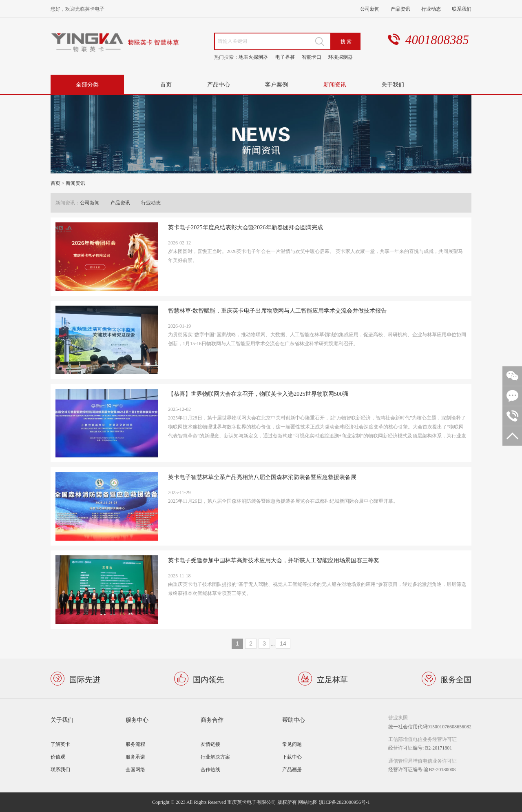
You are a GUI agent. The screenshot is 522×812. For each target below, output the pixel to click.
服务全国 (456, 679)
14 (283, 643)
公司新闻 (370, 9)
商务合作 (212, 720)
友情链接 (210, 744)
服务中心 (137, 720)
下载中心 (292, 757)
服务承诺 (135, 757)
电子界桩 (285, 57)
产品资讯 (400, 9)
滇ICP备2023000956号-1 (344, 802)
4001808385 (437, 40)
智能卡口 (312, 57)
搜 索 (346, 41)
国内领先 (208, 679)
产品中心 (219, 84)
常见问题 (292, 744)
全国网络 (135, 769)
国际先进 (85, 679)
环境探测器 (341, 57)
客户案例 (276, 84)
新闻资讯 (335, 84)
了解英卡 (60, 744)
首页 (166, 84)
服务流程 (135, 744)
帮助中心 (294, 720)
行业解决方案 (215, 757)
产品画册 (292, 769)
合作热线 (210, 769)
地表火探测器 (253, 57)
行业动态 (431, 9)
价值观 (58, 757)
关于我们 (393, 84)
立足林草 (332, 679)
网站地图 (308, 802)
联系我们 (462, 9)
